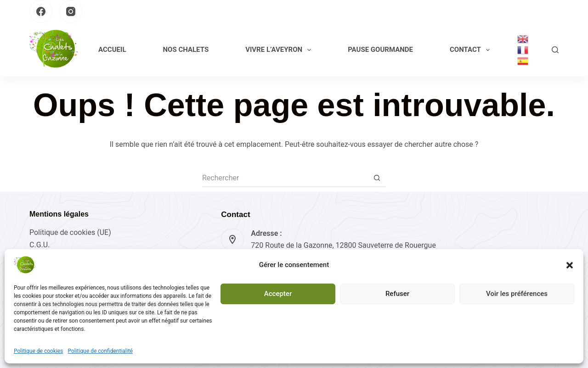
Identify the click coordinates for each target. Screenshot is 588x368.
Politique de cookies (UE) (70, 232)
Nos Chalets (186, 50)
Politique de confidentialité (100, 351)
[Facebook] (41, 11)
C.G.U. (40, 245)
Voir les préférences (517, 294)
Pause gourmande (380, 50)
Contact (472, 50)
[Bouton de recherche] (377, 178)
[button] (570, 265)
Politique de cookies (38, 351)
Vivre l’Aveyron (280, 50)
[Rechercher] (555, 50)
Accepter (278, 294)
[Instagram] (71, 11)
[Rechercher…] (285, 178)
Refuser (397, 294)
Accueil (112, 50)
